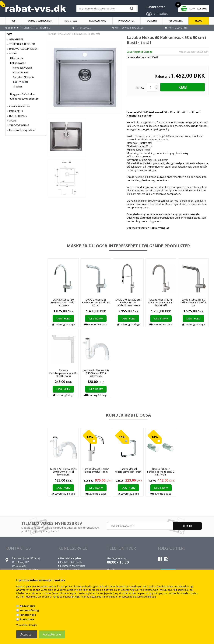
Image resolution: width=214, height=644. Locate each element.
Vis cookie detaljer (27, 625)
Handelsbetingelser (71, 558)
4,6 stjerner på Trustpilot (35, 28)
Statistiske (27, 619)
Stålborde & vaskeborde (24, 99)
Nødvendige (27, 606)
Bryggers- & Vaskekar (23, 94)
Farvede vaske (21, 72)
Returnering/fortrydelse (73, 566)
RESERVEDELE (176, 21)
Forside (52, 34)
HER (77, 597)
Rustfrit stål (21, 82)
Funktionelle (28, 615)
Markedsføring (29, 610)
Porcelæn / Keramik (23, 77)
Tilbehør (18, 87)
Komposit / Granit (23, 68)
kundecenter (155, 7)
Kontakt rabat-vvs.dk (71, 562)
